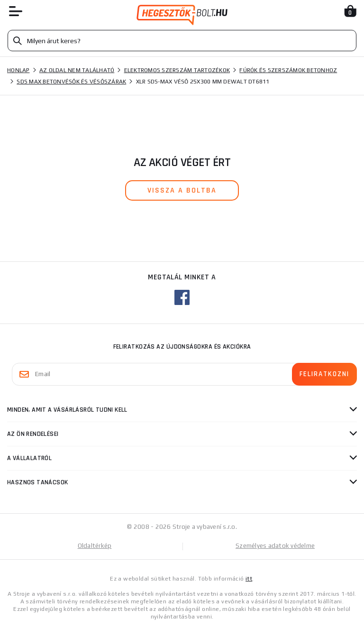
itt (249, 579)
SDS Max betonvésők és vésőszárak (71, 82)
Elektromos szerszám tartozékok (177, 70)
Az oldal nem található (77, 70)
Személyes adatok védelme (275, 546)
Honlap (18, 70)
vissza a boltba (182, 190)
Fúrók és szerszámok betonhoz (288, 70)
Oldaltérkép (95, 546)
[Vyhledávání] (182, 41)
